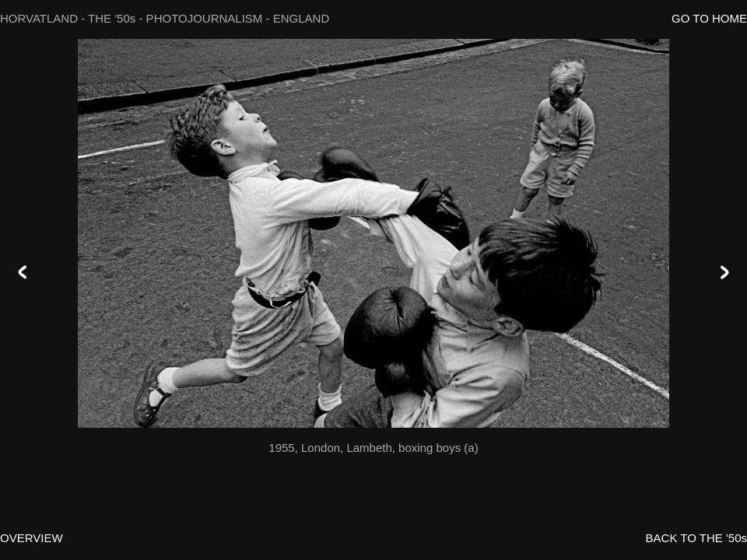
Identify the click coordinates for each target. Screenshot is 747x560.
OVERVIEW (32, 538)
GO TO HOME (709, 18)
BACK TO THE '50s (696, 538)
